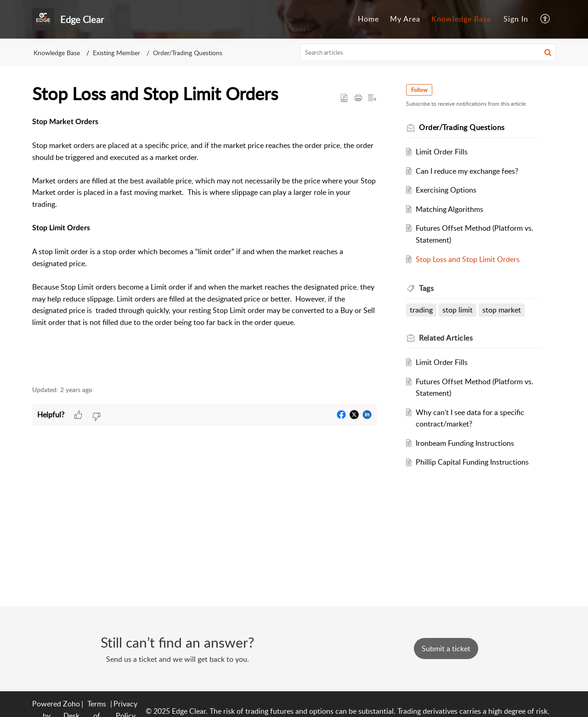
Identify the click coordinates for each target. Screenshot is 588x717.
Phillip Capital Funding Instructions (472, 462)
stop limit (458, 310)
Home (368, 19)
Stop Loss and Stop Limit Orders (468, 259)
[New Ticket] (446, 649)
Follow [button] (419, 90)
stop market (502, 310)
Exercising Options (446, 190)
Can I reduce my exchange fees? (467, 171)
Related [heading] (446, 338)
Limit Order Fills (442, 152)
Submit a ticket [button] (446, 649)
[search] (428, 52)
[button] (546, 19)
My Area (405, 19)
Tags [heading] (426, 288)
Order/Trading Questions (188, 53)
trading (421, 310)
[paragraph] (204, 246)
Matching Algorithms (449, 209)
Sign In (516, 19)
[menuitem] (368, 19)
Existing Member (116, 53)
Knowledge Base (461, 19)
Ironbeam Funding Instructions (465, 443)
